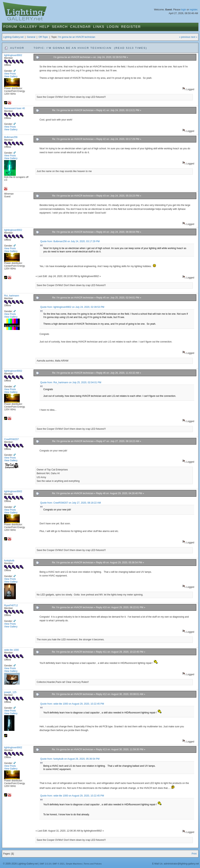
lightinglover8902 (13, 55)
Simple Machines (74, 864)
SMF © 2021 (59, 864)
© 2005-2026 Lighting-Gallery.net (20, 864)
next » (194, 37)
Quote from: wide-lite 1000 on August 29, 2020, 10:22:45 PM (72, 704)
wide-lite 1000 (11, 650)
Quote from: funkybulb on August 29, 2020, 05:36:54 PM (70, 759)
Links (99, 27)
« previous (185, 37)
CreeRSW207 (11, 439)
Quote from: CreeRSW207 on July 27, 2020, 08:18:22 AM (71, 503)
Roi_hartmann (12, 296)
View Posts (10, 74)
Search (60, 27)
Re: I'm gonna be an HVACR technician (73, 110)
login (184, 10)
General (31, 37)
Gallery (28, 27)
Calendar (80, 27)
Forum (10, 27)
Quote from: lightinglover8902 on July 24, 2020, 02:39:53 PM (72, 307)
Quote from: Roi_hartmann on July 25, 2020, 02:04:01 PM (71, 382)
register (194, 10)
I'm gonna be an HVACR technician (77, 37)
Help (44, 27)
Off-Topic (43, 37)
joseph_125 (10, 692)
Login (113, 27)
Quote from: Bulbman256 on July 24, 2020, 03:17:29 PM (70, 241)
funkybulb (9, 561)
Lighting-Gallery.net (13, 37)
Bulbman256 (11, 137)
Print (194, 854)
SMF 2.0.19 (45, 864)
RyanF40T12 (11, 605)
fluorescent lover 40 (14, 108)
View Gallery (11, 76)
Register (131, 27)
